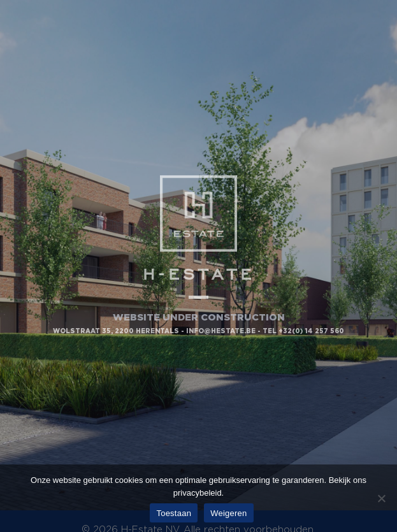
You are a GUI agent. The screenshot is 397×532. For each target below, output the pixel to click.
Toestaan (174, 513)
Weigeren (228, 513)
